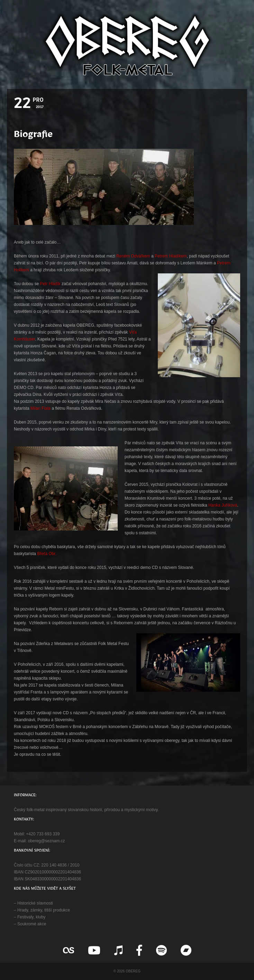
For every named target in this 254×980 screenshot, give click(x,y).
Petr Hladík (50, 284)
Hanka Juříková (223, 505)
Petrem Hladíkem (171, 256)
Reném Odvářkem (133, 256)
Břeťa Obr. (47, 554)
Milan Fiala (40, 408)
